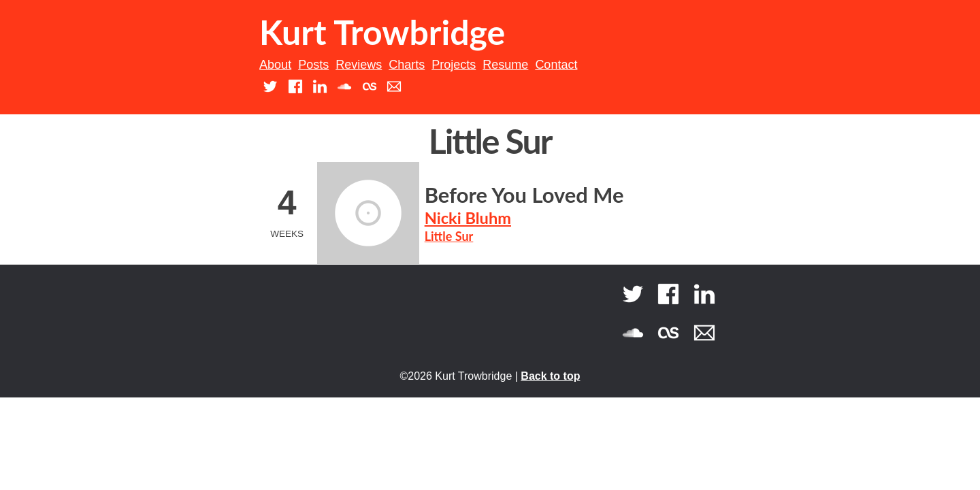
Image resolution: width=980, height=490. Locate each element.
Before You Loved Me (524, 195)
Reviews (359, 65)
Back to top (550, 376)
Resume (505, 65)
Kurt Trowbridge (382, 32)
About (275, 65)
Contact (556, 65)
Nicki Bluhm (468, 218)
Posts (313, 65)
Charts (407, 65)
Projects (454, 65)
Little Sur (449, 236)
